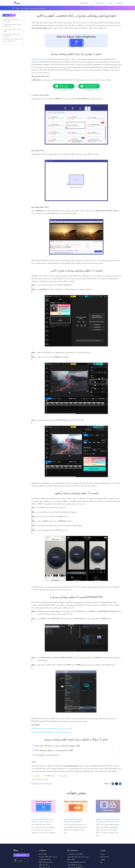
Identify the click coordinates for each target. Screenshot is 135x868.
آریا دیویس (37, 776)
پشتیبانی (119, 3)
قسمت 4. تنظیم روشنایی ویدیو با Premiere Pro (12, 35)
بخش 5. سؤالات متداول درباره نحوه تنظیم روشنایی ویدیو (13, 40)
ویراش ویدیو (25, 8)
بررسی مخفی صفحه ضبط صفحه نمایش (78, 857)
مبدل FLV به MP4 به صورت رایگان (48, 857)
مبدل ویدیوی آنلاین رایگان (45, 862)
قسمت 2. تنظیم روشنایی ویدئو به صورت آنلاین (12, 25)
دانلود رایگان (67, 86)
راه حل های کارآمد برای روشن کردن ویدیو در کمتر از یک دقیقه (42, 820)
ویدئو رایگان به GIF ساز (45, 859)
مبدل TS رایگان (43, 854)
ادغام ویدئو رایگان (43, 865)
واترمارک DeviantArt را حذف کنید (76, 862)
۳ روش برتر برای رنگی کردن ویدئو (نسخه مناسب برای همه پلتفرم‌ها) (52, 728)
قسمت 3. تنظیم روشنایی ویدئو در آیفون (12, 30)
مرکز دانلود (21, 855)
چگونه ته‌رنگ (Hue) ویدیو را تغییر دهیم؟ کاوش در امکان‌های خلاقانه (51, 732)
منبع (111, 3)
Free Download (92, 86)
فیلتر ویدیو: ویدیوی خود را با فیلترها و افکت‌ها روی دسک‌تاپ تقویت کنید (108, 820)
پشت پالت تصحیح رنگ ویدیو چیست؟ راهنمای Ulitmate (73, 820)
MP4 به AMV (71, 859)
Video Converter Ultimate (39, 59)
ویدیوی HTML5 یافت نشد (74, 865)
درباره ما (103, 854)
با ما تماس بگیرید (105, 857)
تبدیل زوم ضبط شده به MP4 (75, 854)
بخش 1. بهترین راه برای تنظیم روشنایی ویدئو (11, 20)
